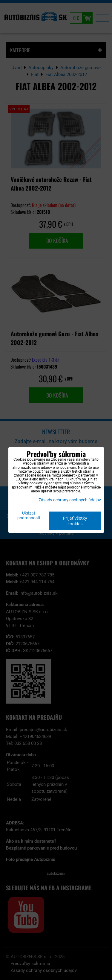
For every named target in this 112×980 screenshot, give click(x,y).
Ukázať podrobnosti (29, 516)
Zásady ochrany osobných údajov (70, 500)
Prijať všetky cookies (75, 521)
